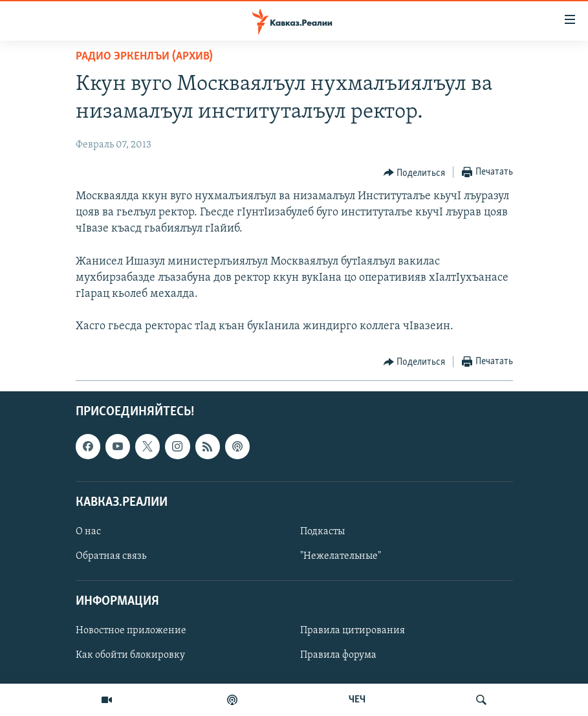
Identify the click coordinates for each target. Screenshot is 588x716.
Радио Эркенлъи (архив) (144, 57)
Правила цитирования (353, 631)
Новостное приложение (131, 631)
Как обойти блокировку (130, 655)
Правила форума (338, 655)
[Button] (415, 173)
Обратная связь (111, 556)
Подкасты (322, 532)
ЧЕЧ (357, 700)
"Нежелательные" (341, 556)
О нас (88, 532)
